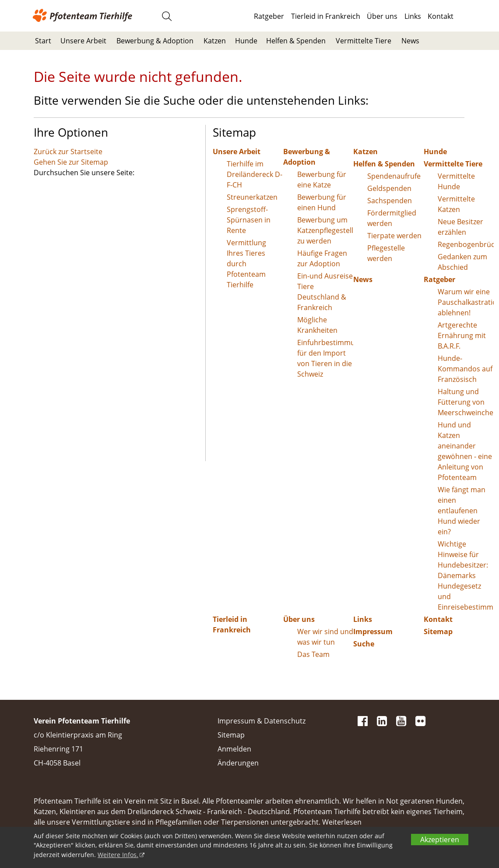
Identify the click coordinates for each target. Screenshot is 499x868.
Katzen (215, 41)
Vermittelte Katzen (456, 204)
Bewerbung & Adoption (155, 41)
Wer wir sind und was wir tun (325, 637)
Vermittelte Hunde (456, 181)
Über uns (382, 16)
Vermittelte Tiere (364, 41)
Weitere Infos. (118, 855)
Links (413, 16)
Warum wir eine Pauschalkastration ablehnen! (466, 302)
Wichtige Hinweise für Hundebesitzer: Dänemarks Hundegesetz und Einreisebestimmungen (466, 575)
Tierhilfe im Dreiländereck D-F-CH (255, 174)
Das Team (313, 654)
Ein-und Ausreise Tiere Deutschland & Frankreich (325, 292)
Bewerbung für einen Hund (322, 202)
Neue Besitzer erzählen (460, 227)
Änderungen (238, 763)
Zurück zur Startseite (68, 152)
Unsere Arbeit (83, 41)
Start (43, 41)
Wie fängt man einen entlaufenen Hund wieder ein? (462, 511)
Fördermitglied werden (392, 218)
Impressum (373, 632)
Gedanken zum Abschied (462, 262)
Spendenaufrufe (394, 176)
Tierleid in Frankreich (326, 16)
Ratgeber (269, 16)
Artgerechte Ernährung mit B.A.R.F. (462, 335)
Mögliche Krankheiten (317, 325)
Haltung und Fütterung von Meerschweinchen (466, 402)
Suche (364, 644)
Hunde (246, 41)
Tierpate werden (394, 236)
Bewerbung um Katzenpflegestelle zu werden (325, 230)
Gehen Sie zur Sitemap (71, 162)
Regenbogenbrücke (466, 244)
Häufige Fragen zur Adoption (322, 258)
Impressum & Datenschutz (262, 721)
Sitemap (438, 632)
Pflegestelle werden (386, 253)
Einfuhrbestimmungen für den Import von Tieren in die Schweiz (325, 358)
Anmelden (234, 749)
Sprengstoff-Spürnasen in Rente (249, 220)
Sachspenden (390, 201)
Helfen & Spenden (296, 41)
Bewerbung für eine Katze (322, 180)
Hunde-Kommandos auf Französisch (465, 369)
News (410, 41)
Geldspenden (389, 188)
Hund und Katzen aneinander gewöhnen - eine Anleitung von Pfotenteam (465, 451)
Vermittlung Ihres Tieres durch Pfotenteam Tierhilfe (246, 264)
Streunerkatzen (252, 197)
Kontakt (441, 16)
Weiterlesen (342, 822)
